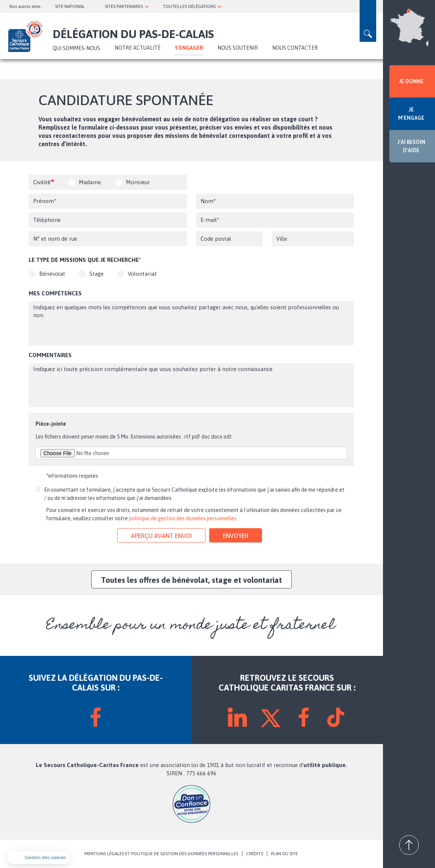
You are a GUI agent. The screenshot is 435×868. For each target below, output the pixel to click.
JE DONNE (411, 81)
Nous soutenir (238, 48)
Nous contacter (295, 48)
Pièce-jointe (51, 424)
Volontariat (142, 274)
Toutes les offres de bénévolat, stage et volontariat (191, 580)
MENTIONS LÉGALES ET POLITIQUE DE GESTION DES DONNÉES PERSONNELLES (161, 854)
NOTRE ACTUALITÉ (138, 48)
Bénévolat (52, 274)
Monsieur (138, 182)
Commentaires (50, 355)
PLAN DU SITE (284, 854)
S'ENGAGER (189, 48)
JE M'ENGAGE (411, 114)
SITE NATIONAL (70, 6)
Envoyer (236, 536)
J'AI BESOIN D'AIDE (411, 146)
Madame (90, 182)
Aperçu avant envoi (161, 536)
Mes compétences (55, 293)
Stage (96, 274)
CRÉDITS (255, 854)
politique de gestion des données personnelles (183, 518)
